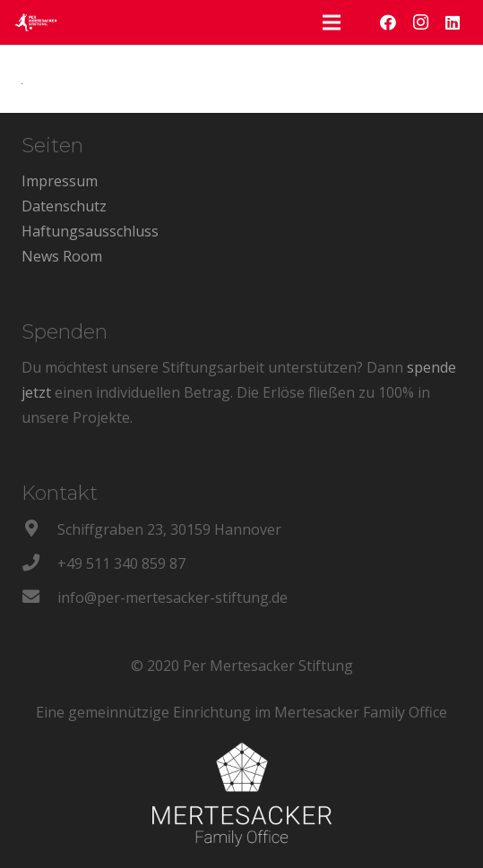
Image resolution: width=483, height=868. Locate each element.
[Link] (36, 22)
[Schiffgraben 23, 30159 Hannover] (39, 529)
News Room (62, 256)
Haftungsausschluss (90, 231)
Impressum (60, 181)
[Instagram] (420, 22)
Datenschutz (64, 206)
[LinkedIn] (453, 22)
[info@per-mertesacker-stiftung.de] (39, 597)
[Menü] (332, 22)
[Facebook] (388, 22)
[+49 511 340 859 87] (39, 563)
